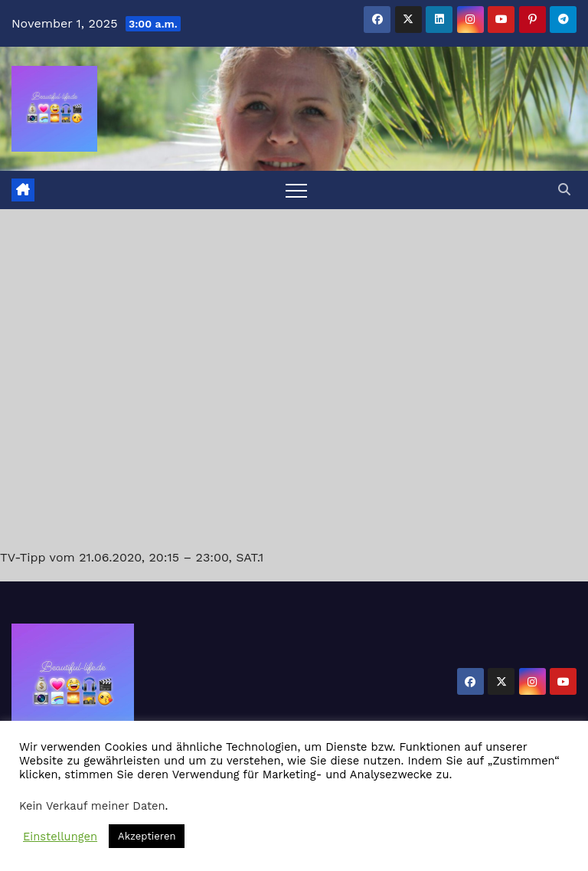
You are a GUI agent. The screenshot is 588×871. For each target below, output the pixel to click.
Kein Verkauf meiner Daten (92, 806)
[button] (564, 190)
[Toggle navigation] (296, 190)
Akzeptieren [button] (147, 836)
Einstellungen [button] (60, 837)
